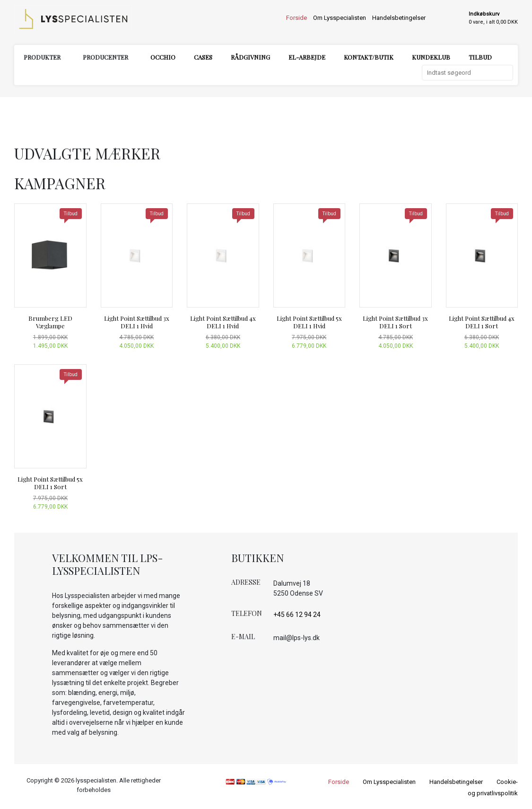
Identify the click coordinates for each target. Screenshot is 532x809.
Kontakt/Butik (369, 57)
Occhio (163, 57)
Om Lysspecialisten (340, 18)
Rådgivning (250, 57)
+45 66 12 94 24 (297, 615)
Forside (297, 18)
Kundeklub (431, 57)
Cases (203, 57)
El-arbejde (307, 57)
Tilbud (480, 57)
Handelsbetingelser (399, 18)
